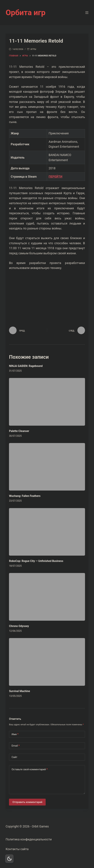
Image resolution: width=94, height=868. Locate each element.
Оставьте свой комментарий (30, 769)
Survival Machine (20, 691)
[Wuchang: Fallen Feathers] (47, 467)
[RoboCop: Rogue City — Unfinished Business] (47, 532)
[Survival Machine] (47, 662)
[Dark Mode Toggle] (9, 859)
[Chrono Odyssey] (47, 597)
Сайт (14, 757)
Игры (33, 49)
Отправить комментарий (27, 802)
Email (16, 746)
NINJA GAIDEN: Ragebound (26, 366)
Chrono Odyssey (19, 626)
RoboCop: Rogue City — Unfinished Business (36, 561)
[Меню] (87, 13)
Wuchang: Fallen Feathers (25, 496)
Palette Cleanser (19, 431)
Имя (15, 734)
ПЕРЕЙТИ (55, 177)
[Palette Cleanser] (47, 402)
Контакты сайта (17, 849)
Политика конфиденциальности (29, 839)
